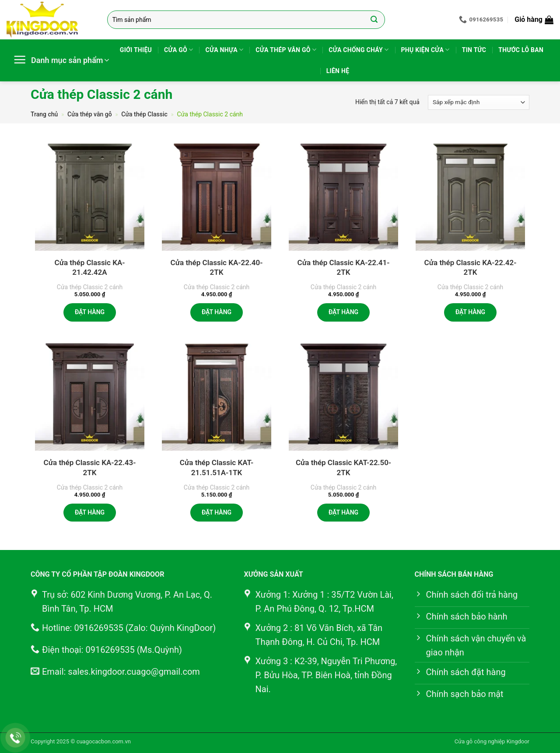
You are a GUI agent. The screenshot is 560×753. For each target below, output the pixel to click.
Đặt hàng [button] (90, 312)
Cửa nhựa (224, 50)
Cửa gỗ (178, 50)
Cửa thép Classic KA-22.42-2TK (471, 267)
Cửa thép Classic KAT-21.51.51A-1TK (217, 467)
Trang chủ (44, 114)
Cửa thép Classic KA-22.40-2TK (217, 267)
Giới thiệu (136, 50)
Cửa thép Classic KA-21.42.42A (90, 267)
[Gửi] (374, 20)
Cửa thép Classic (144, 114)
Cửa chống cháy (359, 50)
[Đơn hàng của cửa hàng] (479, 102)
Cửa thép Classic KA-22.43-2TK (90, 467)
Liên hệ (338, 71)
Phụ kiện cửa (425, 50)
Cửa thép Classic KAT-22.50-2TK (343, 467)
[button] (534, 20)
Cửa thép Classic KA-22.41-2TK (344, 267)
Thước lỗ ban (521, 50)
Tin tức (474, 50)
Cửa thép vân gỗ (286, 50)
